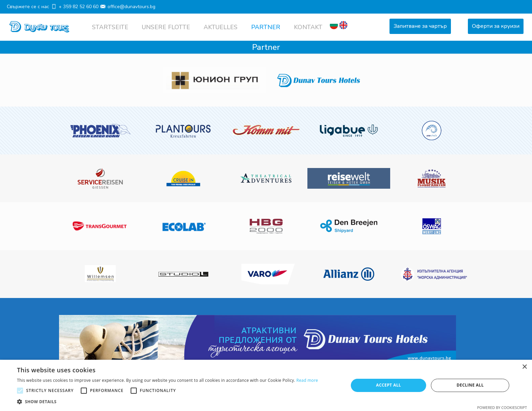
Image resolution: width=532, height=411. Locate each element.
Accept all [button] (388, 385)
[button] (167, 402)
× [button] (524, 367)
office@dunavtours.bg (131, 7)
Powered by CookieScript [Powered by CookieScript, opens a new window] (502, 407)
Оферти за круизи (496, 26)
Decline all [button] (470, 385)
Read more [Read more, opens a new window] (307, 380)
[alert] (266, 385)
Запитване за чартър (420, 26)
